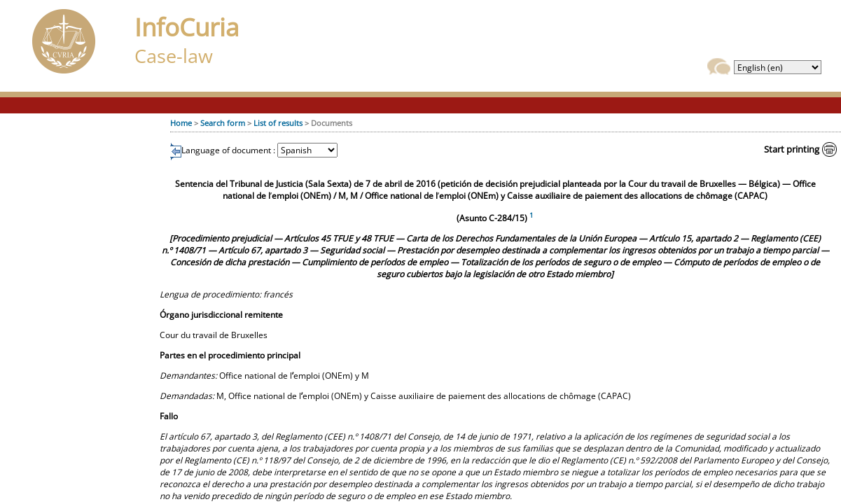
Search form (223, 123)
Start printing (792, 149)
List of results (278, 123)
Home (181, 123)
